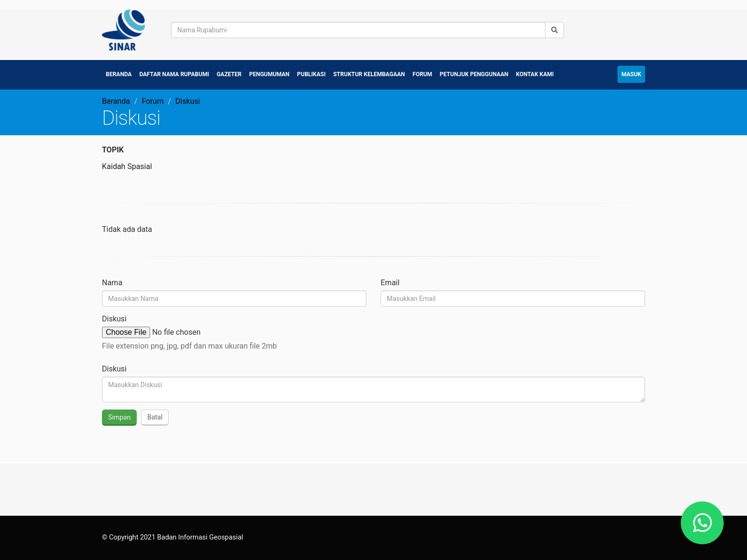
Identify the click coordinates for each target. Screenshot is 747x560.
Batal (155, 417)
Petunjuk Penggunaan (474, 74)
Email (390, 283)
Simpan (119, 417)
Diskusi (114, 319)
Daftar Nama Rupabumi (174, 74)
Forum (422, 74)
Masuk (631, 74)
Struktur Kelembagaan (369, 74)
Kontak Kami (535, 74)
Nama (112, 283)
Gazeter (229, 74)
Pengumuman (269, 74)
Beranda (119, 74)
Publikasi (312, 74)
